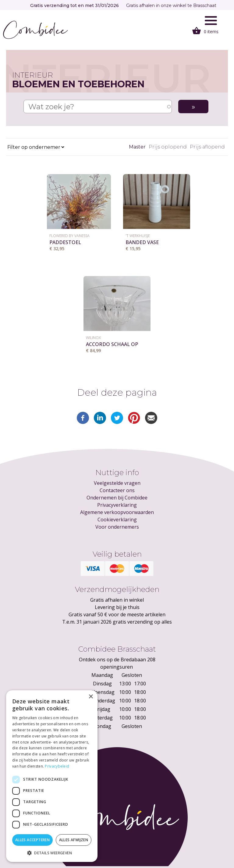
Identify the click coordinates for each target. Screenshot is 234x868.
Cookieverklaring (117, 520)
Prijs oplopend (168, 147)
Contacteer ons (117, 490)
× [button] (91, 697)
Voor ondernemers (117, 527)
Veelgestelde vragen (117, 483)
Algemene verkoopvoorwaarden (117, 512)
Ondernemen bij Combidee (117, 498)
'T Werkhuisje (138, 236)
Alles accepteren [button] (32, 840)
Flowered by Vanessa (69, 236)
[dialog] (52, 776)
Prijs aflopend (207, 147)
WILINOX (93, 338)
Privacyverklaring (117, 505)
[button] (52, 853)
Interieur (33, 75)
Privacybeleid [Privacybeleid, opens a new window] (57, 766)
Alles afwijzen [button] (74, 840)
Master (137, 147)
